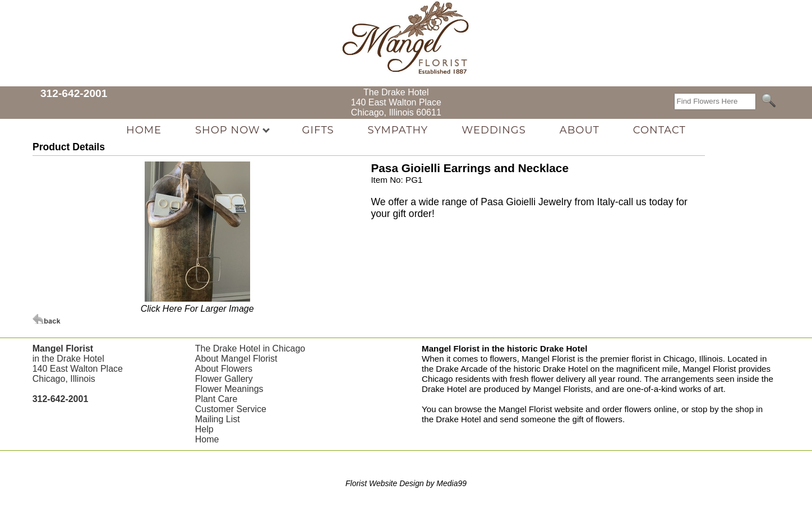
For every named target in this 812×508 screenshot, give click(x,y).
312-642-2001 (74, 93)
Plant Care (216, 399)
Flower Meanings (229, 389)
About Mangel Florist (236, 359)
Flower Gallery (224, 379)
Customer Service (231, 409)
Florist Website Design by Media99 (406, 483)
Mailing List (218, 419)
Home (207, 439)
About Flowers (224, 369)
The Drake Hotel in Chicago (250, 348)
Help (204, 429)
